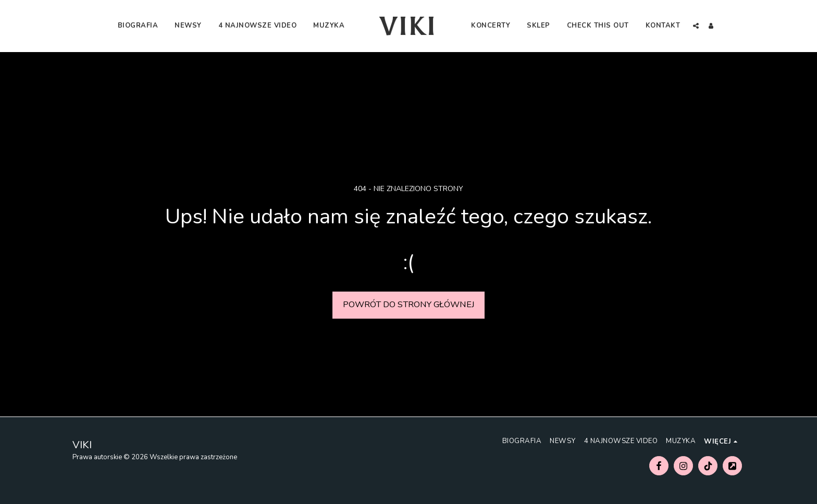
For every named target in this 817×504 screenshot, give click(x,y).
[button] (696, 26)
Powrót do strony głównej (409, 304)
